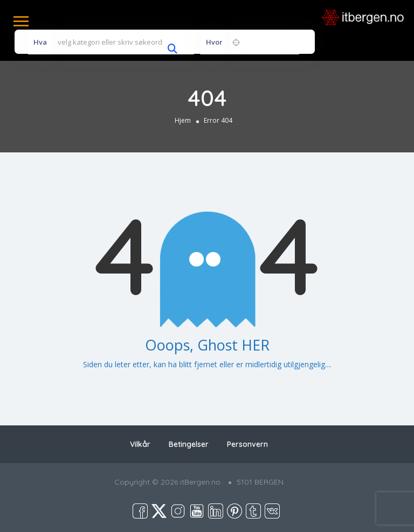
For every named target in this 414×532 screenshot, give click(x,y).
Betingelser (189, 444)
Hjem (183, 120)
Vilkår (140, 444)
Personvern (247, 444)
